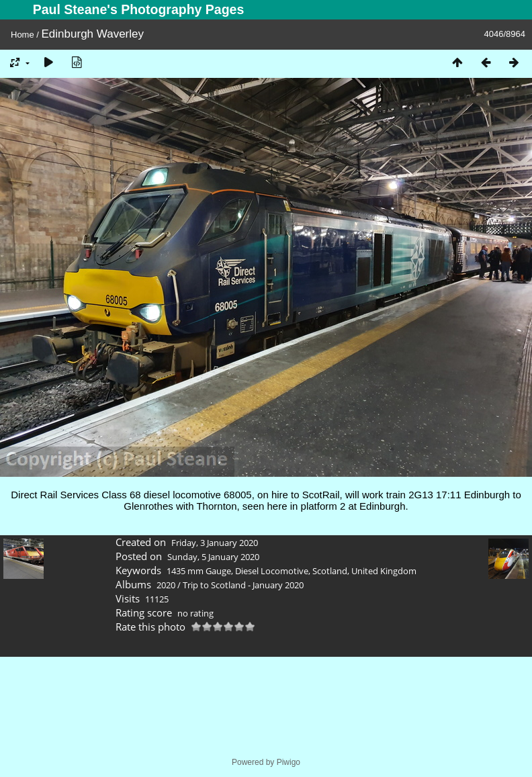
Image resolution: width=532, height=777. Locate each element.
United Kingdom (384, 571)
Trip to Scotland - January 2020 (243, 585)
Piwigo (289, 762)
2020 (166, 585)
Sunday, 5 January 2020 (213, 557)
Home (23, 35)
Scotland (330, 571)
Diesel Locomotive (272, 571)
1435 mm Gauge (199, 571)
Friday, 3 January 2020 (215, 543)
